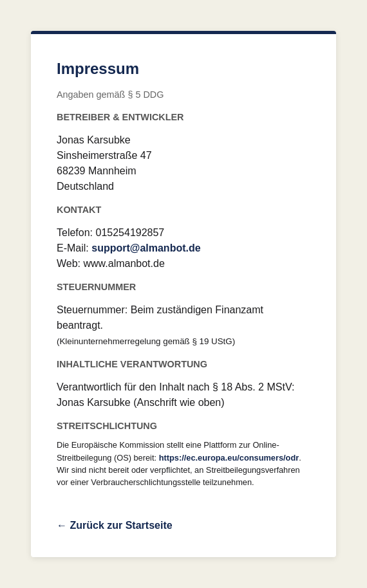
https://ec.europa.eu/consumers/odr (229, 458)
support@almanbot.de (146, 248)
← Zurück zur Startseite (115, 525)
